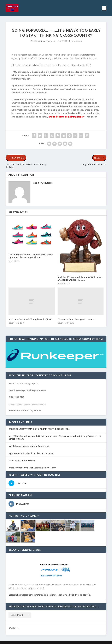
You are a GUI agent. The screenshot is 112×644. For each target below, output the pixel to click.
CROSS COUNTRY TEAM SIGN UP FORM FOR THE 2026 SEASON (39, 429)
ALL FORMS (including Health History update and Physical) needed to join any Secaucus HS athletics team (55, 437)
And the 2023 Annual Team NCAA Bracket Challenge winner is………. (80, 278)
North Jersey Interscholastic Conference (29, 446)
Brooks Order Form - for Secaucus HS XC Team (32, 468)
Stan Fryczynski (48, 41)
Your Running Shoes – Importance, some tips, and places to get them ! (31, 256)
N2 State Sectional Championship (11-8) (30, 319)
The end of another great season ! (76, 319)
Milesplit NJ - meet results (22, 460)
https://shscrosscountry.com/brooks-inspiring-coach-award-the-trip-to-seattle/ (50, 595)
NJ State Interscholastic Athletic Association (31, 453)
